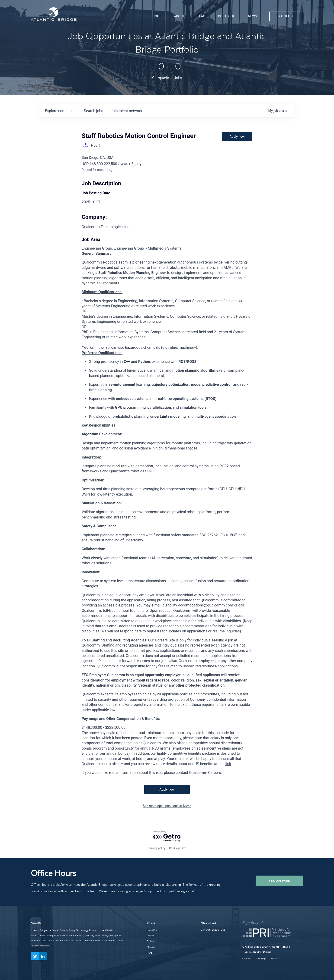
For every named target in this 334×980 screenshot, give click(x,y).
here (144, 611)
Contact (286, 16)
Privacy (275, 959)
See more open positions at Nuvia (167, 806)
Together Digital (262, 952)
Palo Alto (152, 930)
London (151, 935)
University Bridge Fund (213, 930)
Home (157, 16)
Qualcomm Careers (205, 773)
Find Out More (279, 881)
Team (201, 16)
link (228, 764)
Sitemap (261, 959)
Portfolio (227, 16)
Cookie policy (177, 848)
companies (61, 111)
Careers (247, 959)
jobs (93, 111)
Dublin (150, 941)
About (179, 16)
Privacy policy (157, 848)
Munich (151, 947)
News (252, 16)
